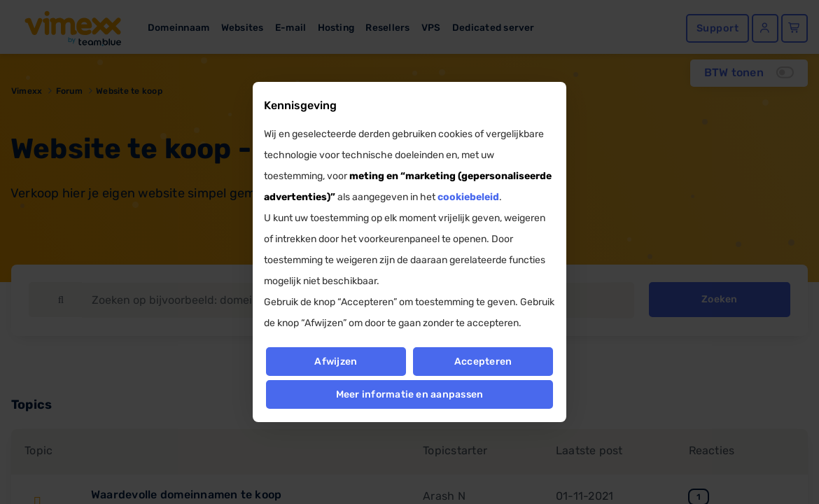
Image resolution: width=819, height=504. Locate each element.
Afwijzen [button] (336, 362)
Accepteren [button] (483, 362)
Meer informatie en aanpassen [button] (410, 394)
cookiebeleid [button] (468, 197)
